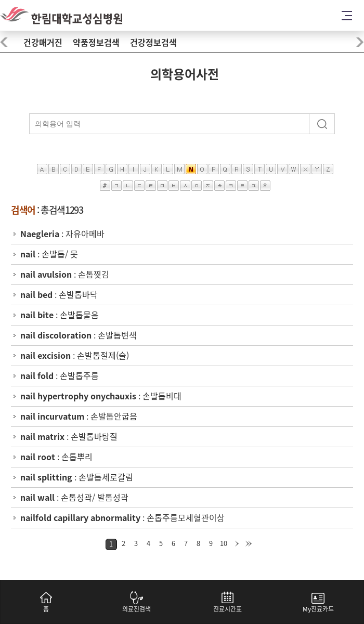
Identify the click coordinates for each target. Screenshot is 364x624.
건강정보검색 (153, 43)
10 (224, 544)
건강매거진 (43, 43)
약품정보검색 (96, 43)
